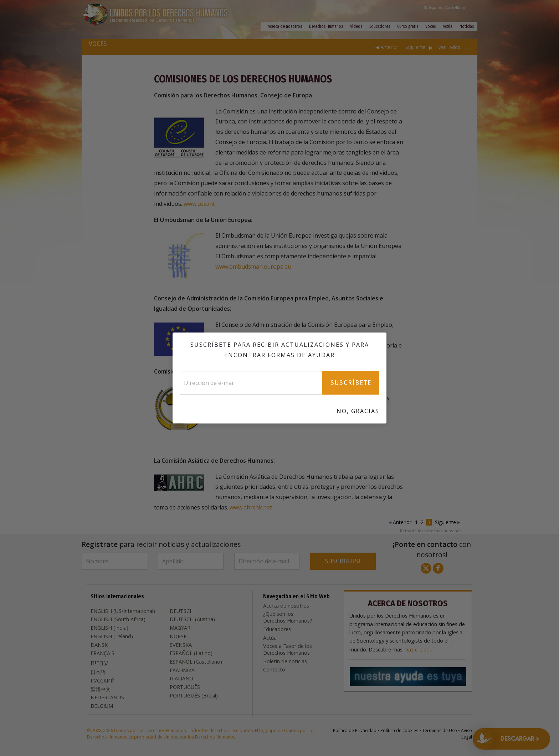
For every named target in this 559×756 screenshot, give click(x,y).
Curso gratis (408, 26)
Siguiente (416, 47)
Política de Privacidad (355, 730)
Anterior (389, 47)
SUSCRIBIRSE (343, 561)
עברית (99, 663)
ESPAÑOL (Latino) (191, 653)
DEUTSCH (182, 611)
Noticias (467, 26)
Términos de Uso (440, 730)
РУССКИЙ (102, 681)
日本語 (98, 672)
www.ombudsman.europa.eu (253, 267)
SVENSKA (181, 645)
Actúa (448, 26)
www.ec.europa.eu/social (353, 355)
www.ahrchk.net (251, 507)
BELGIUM (102, 706)
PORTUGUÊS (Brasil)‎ (194, 696)
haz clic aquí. (420, 650)
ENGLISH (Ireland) (112, 636)
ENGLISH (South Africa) (118, 619)
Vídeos (356, 26)
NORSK (178, 636)
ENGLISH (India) (109, 628)
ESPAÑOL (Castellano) (196, 662)
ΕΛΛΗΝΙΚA (182, 670)
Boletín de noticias (285, 661)
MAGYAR (180, 628)
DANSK (99, 645)
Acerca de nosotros (285, 26)
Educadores (380, 26)
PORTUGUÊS (185, 687)
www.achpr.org (335, 418)
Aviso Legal (466, 734)
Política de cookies (399, 730)
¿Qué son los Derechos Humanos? (288, 617)
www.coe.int (199, 204)
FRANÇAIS (102, 653)
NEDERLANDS (107, 697)
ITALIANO (181, 679)
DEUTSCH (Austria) (192, 619)
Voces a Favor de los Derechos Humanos (288, 650)
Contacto (274, 670)
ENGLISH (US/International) (123, 611)
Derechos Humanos (326, 26)
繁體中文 (101, 689)
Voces (430, 26)
